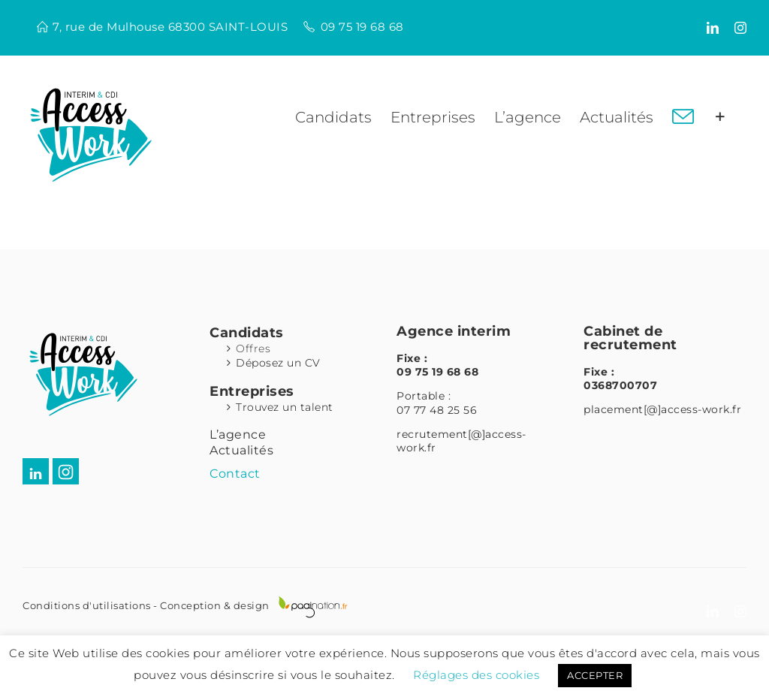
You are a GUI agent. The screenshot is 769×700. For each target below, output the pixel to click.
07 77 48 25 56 (437, 410)
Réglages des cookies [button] (476, 675)
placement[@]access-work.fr (662, 409)
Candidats (247, 333)
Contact (235, 474)
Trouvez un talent (285, 407)
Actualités (241, 450)
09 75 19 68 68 (362, 27)
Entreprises (252, 391)
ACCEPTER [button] (595, 675)
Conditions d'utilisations (87, 605)
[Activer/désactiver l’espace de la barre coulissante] (720, 117)
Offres (253, 348)
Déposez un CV (278, 363)
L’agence (238, 434)
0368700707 (620, 385)
